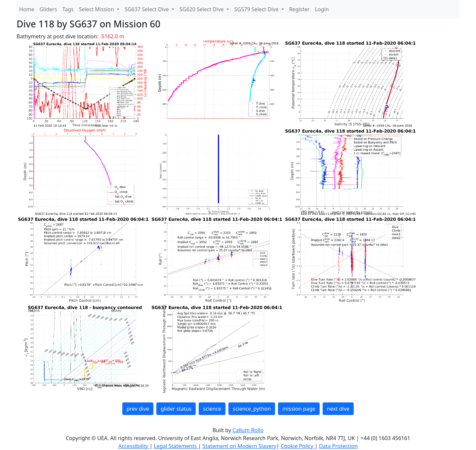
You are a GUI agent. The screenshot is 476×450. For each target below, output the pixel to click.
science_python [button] (252, 409)
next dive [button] (338, 409)
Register (299, 9)
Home (27, 9)
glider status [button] (176, 409)
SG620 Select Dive (202, 9)
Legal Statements (176, 446)
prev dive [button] (138, 409)
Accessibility (134, 446)
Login (322, 9)
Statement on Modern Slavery (239, 446)
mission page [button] (299, 409)
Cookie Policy (298, 446)
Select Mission (97, 9)
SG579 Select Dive (257, 9)
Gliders (48, 9)
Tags (68, 9)
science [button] (212, 409)
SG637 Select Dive (147, 9)
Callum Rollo (248, 430)
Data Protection (338, 446)
